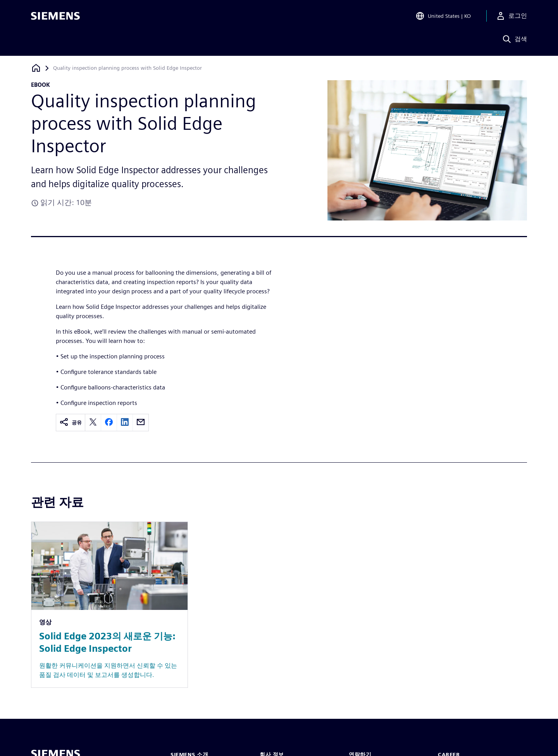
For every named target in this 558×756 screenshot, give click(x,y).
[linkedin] (125, 423)
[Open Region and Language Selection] (443, 17)
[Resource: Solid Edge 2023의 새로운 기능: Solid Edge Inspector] (109, 605)
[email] (141, 423)
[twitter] (93, 423)
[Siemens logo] (55, 17)
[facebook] (109, 423)
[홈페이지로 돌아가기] (36, 68)
